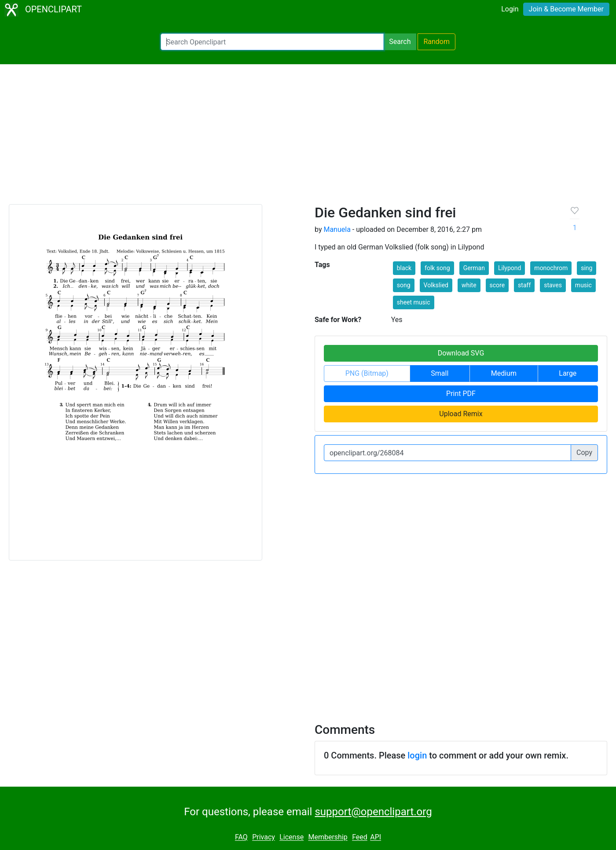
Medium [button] (504, 373)
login (417, 755)
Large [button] (568, 373)
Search (400, 42)
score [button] (497, 285)
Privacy (264, 837)
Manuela (337, 229)
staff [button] (524, 285)
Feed (360, 837)
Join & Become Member (566, 9)
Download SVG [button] (461, 353)
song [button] (404, 285)
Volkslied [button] (436, 285)
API (376, 837)
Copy (584, 452)
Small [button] (440, 373)
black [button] (404, 268)
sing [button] (587, 268)
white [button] (469, 285)
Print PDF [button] (461, 394)
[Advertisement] (308, 138)
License (291, 837)
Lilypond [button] (510, 268)
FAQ (241, 837)
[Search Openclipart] (272, 42)
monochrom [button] (551, 268)
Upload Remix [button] (461, 414)
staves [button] (553, 285)
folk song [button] (437, 268)
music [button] (583, 285)
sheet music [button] (414, 302)
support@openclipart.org (373, 812)
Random (436, 42)
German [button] (474, 268)
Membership (328, 837)
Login (510, 9)
